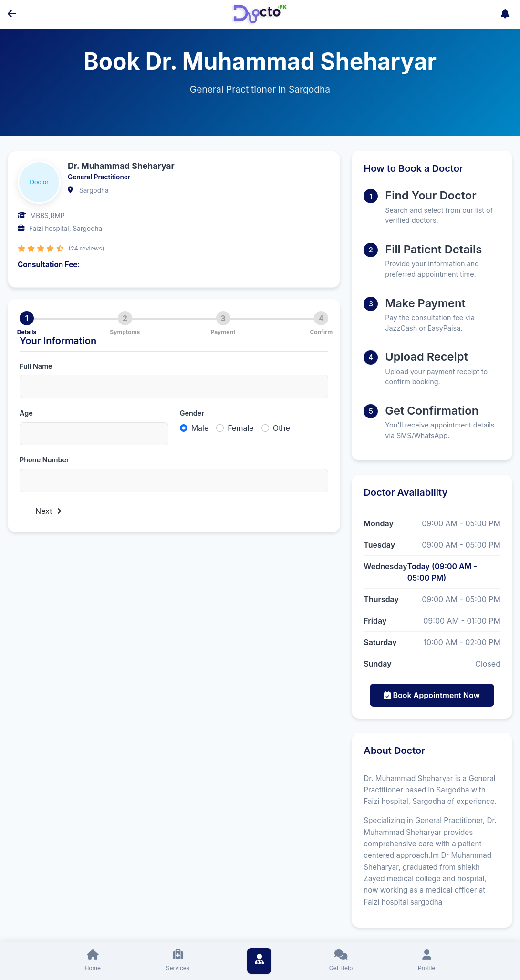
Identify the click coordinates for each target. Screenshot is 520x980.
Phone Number (44, 460)
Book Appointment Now (432, 695)
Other (283, 428)
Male (200, 428)
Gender (192, 413)
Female (240, 428)
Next (48, 511)
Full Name (36, 366)
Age (26, 413)
